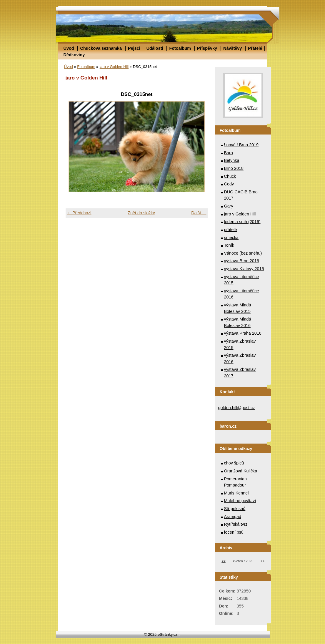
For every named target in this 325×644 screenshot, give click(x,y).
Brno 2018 (234, 168)
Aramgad (233, 517)
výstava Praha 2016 (243, 333)
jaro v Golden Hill (114, 67)
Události (155, 48)
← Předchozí (79, 213)
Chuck (230, 176)
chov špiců (234, 463)
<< (223, 561)
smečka (231, 238)
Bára (229, 153)
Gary (229, 206)
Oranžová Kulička (241, 471)
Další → (199, 213)
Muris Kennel (236, 493)
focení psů (234, 532)
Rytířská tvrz (236, 524)
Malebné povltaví (240, 501)
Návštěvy (232, 48)
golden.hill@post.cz (237, 408)
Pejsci (134, 48)
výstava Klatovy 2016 (244, 269)
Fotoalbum (180, 48)
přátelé (231, 230)
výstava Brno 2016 (242, 261)
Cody (229, 184)
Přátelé (255, 48)
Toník (229, 245)
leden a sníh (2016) (242, 222)
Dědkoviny (74, 55)
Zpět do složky (141, 213)
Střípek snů (235, 509)
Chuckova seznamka (101, 48)
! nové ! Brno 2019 (241, 145)
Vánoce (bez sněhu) (243, 253)
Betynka (232, 160)
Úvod (69, 48)
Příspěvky (207, 48)
